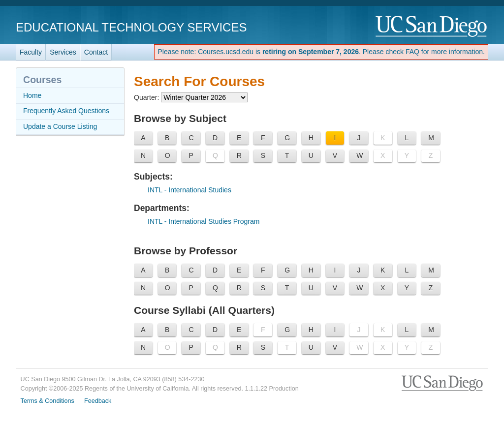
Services (63, 52)
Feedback (98, 401)
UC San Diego (432, 27)
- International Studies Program (204, 221)
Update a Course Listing (60, 126)
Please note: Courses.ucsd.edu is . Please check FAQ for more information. (321, 52)
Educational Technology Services (131, 27)
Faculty (31, 52)
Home (32, 95)
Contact (96, 52)
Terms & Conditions (47, 401)
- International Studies (189, 190)
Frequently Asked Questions (66, 111)
